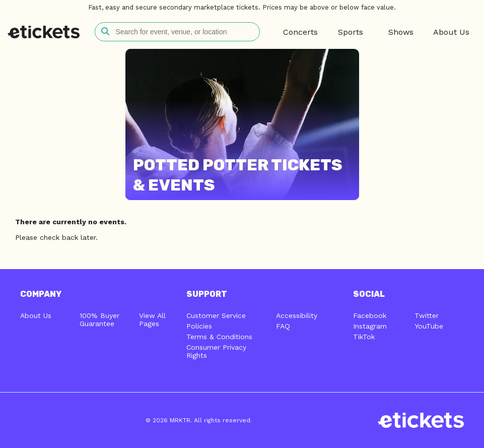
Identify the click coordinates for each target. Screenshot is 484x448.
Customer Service (216, 315)
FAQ (283, 326)
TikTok (364, 337)
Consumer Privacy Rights (216, 351)
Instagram (370, 326)
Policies (199, 326)
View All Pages (152, 319)
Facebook (370, 315)
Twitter (427, 315)
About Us (36, 315)
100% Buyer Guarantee (99, 319)
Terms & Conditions (219, 337)
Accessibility (297, 315)
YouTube (429, 326)
